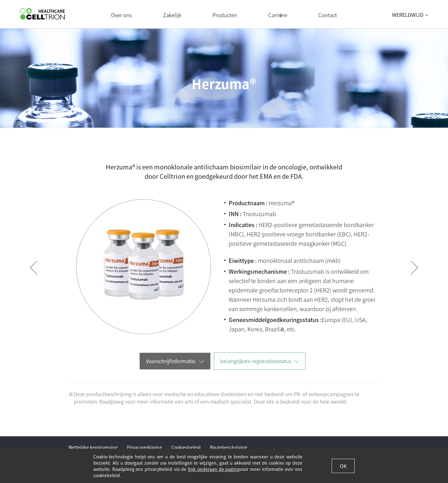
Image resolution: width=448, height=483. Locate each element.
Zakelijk (172, 15)
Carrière (278, 15)
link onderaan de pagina (214, 469)
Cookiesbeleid (186, 447)
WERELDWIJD (408, 15)
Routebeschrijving (229, 447)
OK (343, 466)
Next (414, 268)
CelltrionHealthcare (42, 14)
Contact (328, 15)
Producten (225, 15)
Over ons (121, 15)
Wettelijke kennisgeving (93, 447)
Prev (34, 268)
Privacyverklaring (145, 447)
